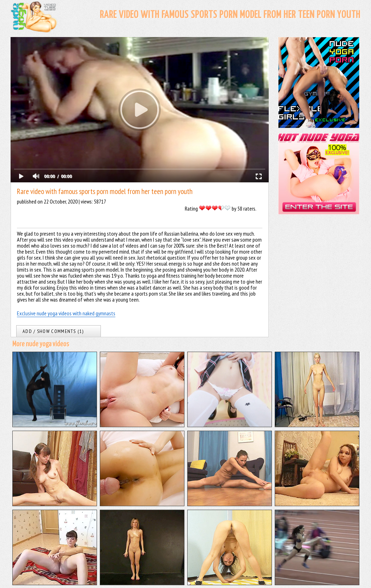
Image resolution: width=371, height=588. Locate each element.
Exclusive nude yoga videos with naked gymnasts (66, 313)
